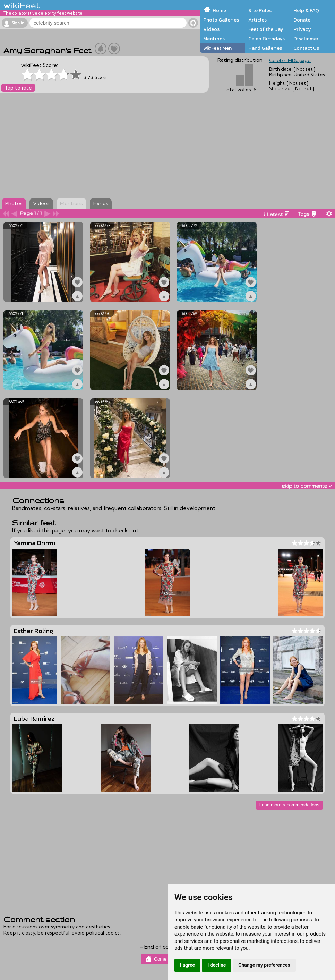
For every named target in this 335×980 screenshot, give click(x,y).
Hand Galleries (265, 48)
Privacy (302, 29)
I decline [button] (217, 965)
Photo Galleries (221, 20)
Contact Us (306, 48)
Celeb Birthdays (267, 39)
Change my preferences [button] (264, 965)
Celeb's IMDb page (290, 60)
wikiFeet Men (217, 48)
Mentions (214, 39)
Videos (211, 29)
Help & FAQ (306, 10)
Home (219, 10)
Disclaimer (306, 39)
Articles (257, 20)
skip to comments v (307, 486)
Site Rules (260, 10)
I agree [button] (187, 965)
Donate (302, 20)
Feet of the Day (266, 29)
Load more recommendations (289, 805)
